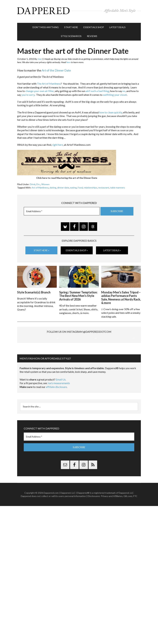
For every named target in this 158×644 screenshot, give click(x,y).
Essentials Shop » (77, 249)
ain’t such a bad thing (97, 89)
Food (80, 186)
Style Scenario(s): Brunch (34, 290)
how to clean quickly (111, 111)
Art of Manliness (40, 186)
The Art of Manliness (49, 82)
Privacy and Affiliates (112, 529)
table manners (118, 186)
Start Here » (41, 249)
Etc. (38, 183)
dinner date (63, 186)
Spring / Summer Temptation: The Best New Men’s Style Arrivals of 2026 (78, 294)
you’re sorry (28, 93)
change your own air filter (40, 89)
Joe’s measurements (59, 416)
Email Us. (61, 412)
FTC (135, 529)
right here (58, 143)
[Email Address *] (62, 210)
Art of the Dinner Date (56, 69)
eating (73, 186)
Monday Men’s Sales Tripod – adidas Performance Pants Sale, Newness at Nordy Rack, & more (121, 296)
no (124, 89)
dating (53, 186)
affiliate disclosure (56, 420)
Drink (33, 183)
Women (45, 183)
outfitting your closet (115, 93)
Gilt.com (128, 529)
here (68, 61)
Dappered (79, 11)
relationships (90, 186)
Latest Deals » (112, 249)
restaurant (104, 186)
